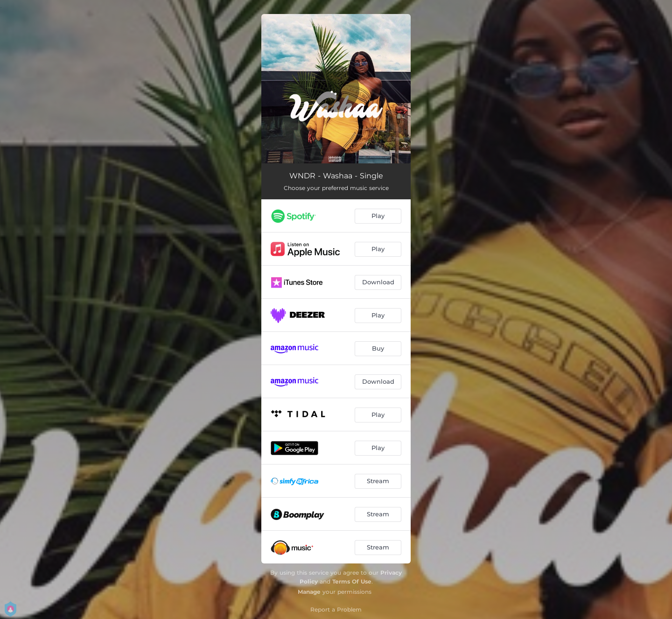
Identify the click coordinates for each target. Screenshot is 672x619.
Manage (309, 592)
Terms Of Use (352, 581)
